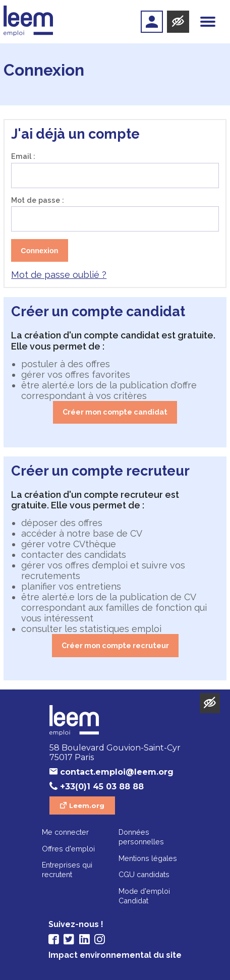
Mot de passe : (38, 200)
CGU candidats (144, 874)
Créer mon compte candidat (115, 412)
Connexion (39, 251)
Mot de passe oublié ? (59, 275)
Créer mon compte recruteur (115, 645)
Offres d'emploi (68, 849)
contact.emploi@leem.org (117, 772)
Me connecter (65, 832)
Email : (23, 156)
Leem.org (87, 805)
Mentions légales (148, 858)
